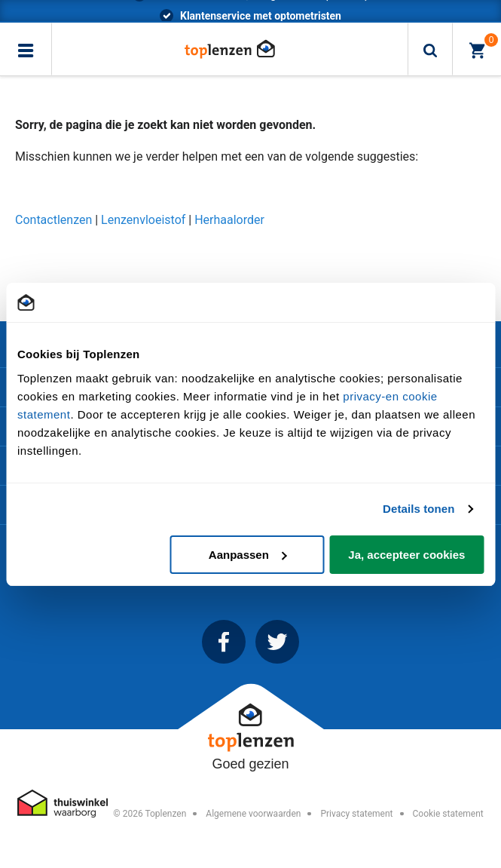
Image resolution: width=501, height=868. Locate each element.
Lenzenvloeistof (145, 220)
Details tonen (419, 509)
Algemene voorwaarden (253, 814)
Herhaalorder (229, 220)
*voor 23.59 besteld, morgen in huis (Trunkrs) (261, 11)
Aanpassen (248, 555)
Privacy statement (356, 814)
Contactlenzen (53, 220)
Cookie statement (448, 814)
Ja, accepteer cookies (406, 555)
